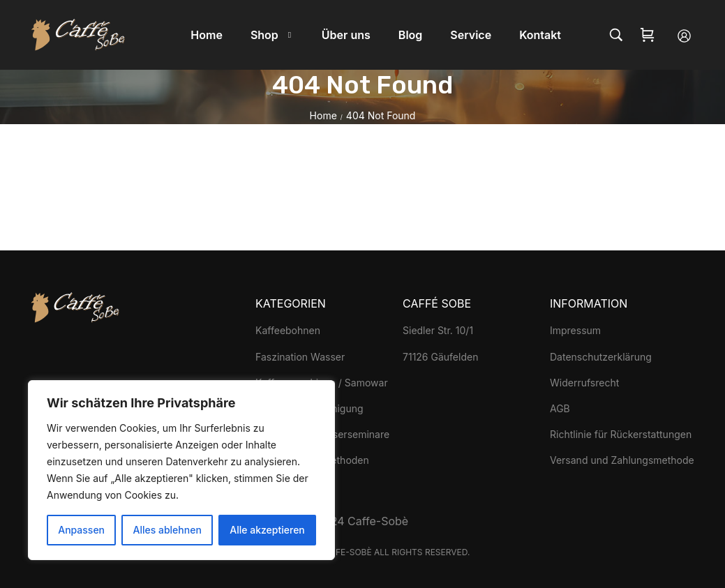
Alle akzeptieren (267, 530)
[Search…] (616, 35)
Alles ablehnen (167, 530)
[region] (181, 470)
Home (323, 115)
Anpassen (81, 530)
